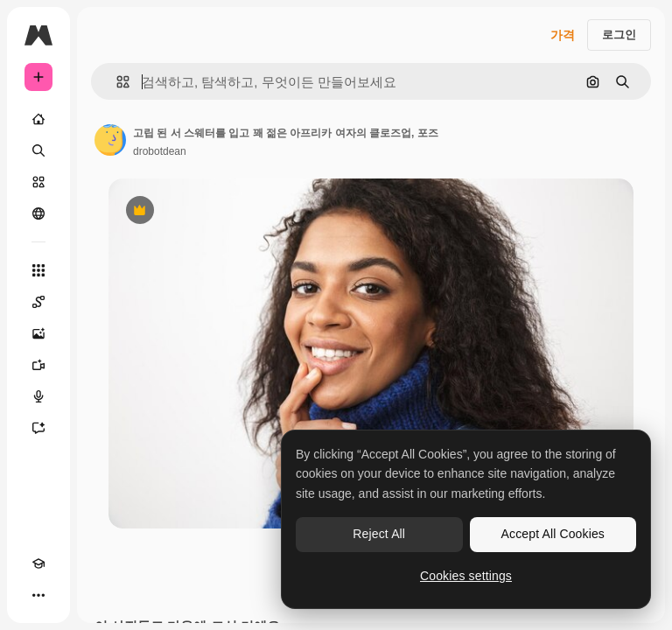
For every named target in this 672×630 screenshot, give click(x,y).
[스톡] (38, 182)
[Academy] (38, 563)
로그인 (619, 35)
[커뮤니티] (38, 213)
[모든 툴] (38, 270)
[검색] (38, 150)
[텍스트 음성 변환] (38, 396)
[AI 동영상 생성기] (38, 365)
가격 (563, 35)
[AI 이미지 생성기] (38, 333)
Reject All (379, 534)
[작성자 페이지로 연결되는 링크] (110, 140)
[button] (116, 82)
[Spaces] (38, 302)
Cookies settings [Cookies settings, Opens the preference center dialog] (466, 576)
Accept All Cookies (553, 534)
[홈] (38, 119)
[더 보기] (38, 595)
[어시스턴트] (38, 428)
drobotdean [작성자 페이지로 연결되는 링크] (160, 151)
